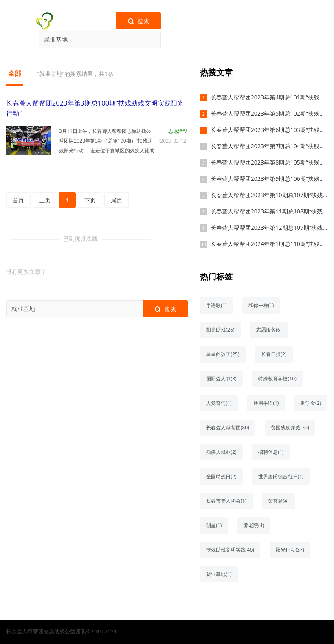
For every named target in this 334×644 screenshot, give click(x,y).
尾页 (116, 200)
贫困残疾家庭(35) (290, 428)
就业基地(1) (219, 574)
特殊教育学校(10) (277, 379)
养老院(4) (254, 525)
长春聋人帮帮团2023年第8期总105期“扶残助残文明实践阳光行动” (269, 162)
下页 (90, 200)
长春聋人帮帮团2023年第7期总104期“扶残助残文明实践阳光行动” (269, 146)
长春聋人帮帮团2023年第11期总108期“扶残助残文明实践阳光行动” (269, 211)
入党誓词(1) (219, 403)
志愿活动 (178, 131)
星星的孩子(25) (223, 354)
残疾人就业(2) (221, 452)
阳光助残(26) (220, 330)
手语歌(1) (216, 305)
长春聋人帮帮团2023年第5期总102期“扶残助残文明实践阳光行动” (269, 113)
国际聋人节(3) (221, 379)
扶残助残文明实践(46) (230, 550)
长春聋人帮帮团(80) (228, 428)
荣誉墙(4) (278, 501)
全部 (15, 73)
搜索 (138, 21)
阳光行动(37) (290, 550)
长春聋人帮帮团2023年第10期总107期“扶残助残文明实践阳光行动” (269, 195)
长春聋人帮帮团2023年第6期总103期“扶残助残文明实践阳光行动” (269, 130)
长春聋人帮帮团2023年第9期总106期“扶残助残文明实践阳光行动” (269, 179)
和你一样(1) (261, 305)
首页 (18, 200)
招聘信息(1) (271, 452)
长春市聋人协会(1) (226, 501)
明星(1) (214, 525)
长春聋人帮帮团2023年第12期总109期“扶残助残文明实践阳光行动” (269, 227)
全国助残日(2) (221, 476)
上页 (45, 200)
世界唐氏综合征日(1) (281, 476)
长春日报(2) (274, 354)
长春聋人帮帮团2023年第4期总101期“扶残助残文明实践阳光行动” (269, 97)
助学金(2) (311, 403)
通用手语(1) (266, 403)
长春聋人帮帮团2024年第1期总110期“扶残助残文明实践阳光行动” (269, 244)
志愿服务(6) (269, 330)
